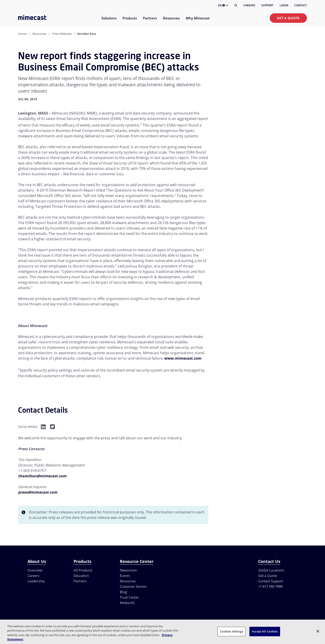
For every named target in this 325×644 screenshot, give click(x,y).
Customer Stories (133, 586)
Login (284, 5)
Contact (301, 5)
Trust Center (129, 597)
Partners (80, 581)
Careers (249, 5)
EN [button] (223, 5)
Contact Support (271, 581)
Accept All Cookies (265, 631)
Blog (123, 592)
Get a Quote (288, 18)
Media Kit (127, 603)
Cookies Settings (232, 631)
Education (81, 576)
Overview (35, 570)
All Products (83, 570)
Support (267, 5)
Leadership (36, 581)
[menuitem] (109, 21)
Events (125, 576)
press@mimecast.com (38, 492)
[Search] (236, 5)
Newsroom (128, 570)
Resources (39, 34)
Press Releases (62, 34)
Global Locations (271, 570)
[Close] (318, 631)
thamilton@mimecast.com (42, 476)
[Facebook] (43, 427)
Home (22, 34)
